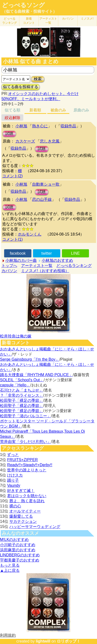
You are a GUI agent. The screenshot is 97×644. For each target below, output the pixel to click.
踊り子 (13, 480)
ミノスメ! (87, 19)
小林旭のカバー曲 (21, 260)
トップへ (9, 266)
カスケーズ (25, 141)
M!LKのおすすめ (14, 540)
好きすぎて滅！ (21, 491)
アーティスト (48, 21)
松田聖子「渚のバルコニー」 (25, 416)
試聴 (9, 134)
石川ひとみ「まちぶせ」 (22, 390)
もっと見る (10, 565)
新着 (29, 21)
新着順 (35, 110)
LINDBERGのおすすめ (20, 555)
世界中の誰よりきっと (27, 470)
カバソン (68, 19)
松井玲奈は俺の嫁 (16, 336)
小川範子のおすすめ (18, 545)
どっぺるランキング (74, 266)
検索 (38, 79)
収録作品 (68, 126)
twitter (47, 253)
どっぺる (10, 21)
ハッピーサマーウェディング (35, 527)
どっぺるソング (23, 5)
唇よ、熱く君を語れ (27, 501)
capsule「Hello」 (15, 385)
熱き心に (40, 126)
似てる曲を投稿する (21, 87)
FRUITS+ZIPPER (22, 460)
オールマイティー (25, 511)
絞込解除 (12, 118)
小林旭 (21, 126)
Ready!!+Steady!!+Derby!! (30, 465)
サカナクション (23, 521)
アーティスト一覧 (37, 266)
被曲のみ (58, 110)
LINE (75, 253)
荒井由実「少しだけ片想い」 (25, 442)
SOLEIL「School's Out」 (22, 380)
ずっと (13, 455)
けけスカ (15, 475)
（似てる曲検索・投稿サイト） (29, 11)
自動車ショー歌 (46, 184)
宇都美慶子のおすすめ (20, 560)
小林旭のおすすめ (57, 260)
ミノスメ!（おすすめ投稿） (45, 271)
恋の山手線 (42, 199)
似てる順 (12, 110)
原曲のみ (81, 110)
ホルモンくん (30, 234)
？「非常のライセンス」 (22, 395)
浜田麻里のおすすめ (18, 550)
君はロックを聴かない (27, 496)
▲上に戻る (10, 570)
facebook (18, 253)
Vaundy (14, 485)
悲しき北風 (50, 141)
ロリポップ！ (69, 641)
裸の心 (15, 506)
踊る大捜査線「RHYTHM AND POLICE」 (36, 375)
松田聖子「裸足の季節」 (22, 400)
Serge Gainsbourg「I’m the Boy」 (30, 359)
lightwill (43, 641)
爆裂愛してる (21, 516)
